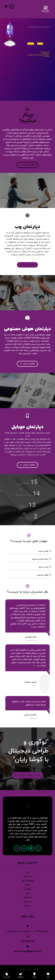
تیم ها (27, 906)
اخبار (28, 893)
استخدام (28, 897)
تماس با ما (31, 44)
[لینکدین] (24, 848)
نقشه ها (27, 876)
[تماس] (38, 848)
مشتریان (28, 902)
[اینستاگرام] (17, 848)
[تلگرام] (31, 848)
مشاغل (27, 885)
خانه (27, 872)
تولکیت (27, 889)
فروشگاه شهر (27, 881)
